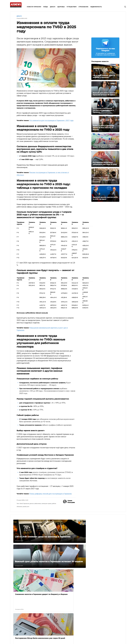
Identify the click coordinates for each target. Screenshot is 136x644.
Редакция (33, 616)
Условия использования (37, 623)
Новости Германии (60, 614)
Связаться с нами (35, 619)
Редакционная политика (37, 621)
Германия (26, 506)
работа (54, 506)
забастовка (38, 506)
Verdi (21, 506)
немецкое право (46, 506)
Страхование (58, 625)
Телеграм (95, 614)
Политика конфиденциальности (37, 628)
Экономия (74, 625)
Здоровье (57, 621)
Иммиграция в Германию (79, 621)
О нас (31, 614)
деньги (32, 506)
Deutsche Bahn (76, 619)
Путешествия (58, 623)
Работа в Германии (77, 616)
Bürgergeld (75, 614)
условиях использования (87, 640)
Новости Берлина (77, 623)
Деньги (19, 16)
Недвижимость (59, 628)
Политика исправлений (37, 625)
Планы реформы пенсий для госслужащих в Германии (52, 496)
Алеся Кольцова (71, 504)
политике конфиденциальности (74, 640)
